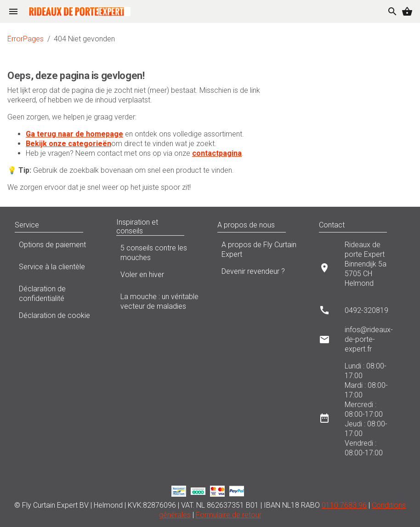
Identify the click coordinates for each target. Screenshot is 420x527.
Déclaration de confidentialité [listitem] (58, 294)
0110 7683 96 (344, 505)
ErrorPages (26, 39)
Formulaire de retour (229, 515)
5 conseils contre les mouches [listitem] (160, 253)
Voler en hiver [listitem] (160, 277)
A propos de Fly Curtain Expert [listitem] (261, 249)
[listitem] (362, 268)
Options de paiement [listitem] (58, 247)
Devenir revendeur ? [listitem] (261, 274)
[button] (92, 225)
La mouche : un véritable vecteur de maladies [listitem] (160, 301)
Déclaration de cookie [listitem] (58, 318)
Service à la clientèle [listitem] (58, 269)
